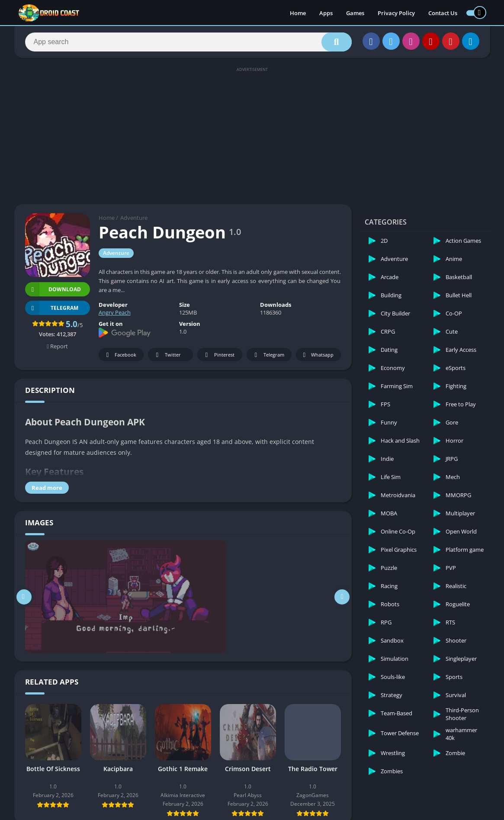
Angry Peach (115, 312)
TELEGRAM (52, 308)
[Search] (188, 42)
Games (355, 13)
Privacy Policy (396, 13)
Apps (326, 13)
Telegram (268, 355)
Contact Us (443, 13)
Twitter (167, 355)
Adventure (134, 218)
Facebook (120, 355)
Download (53, 289)
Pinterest (218, 355)
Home (298, 13)
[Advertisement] (252, 135)
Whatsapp (317, 355)
